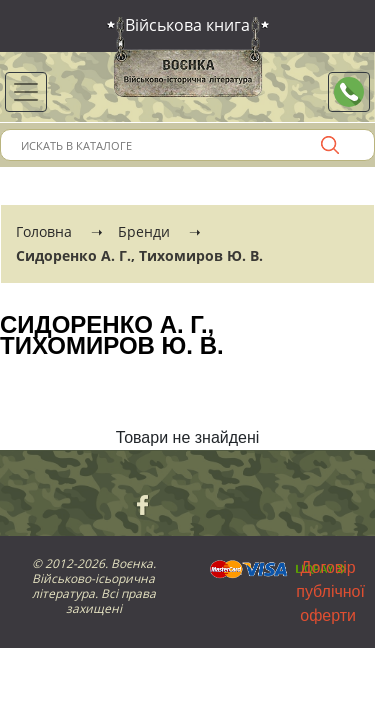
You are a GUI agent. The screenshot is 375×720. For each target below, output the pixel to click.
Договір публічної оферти (330, 591)
